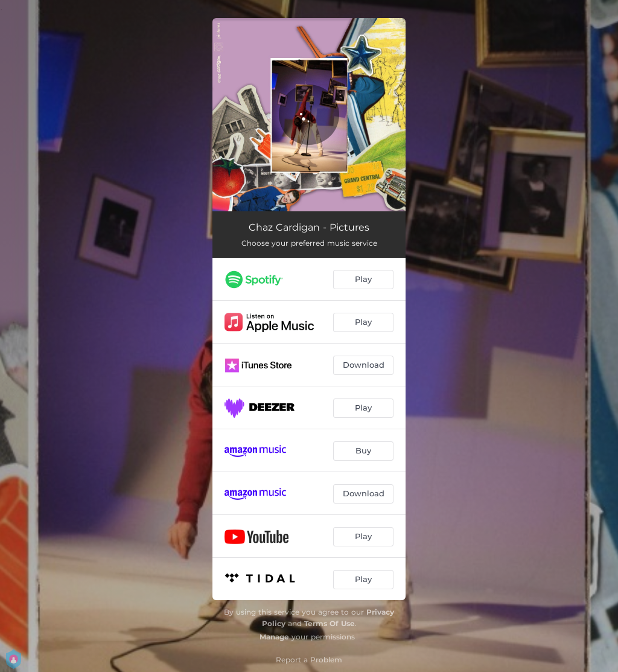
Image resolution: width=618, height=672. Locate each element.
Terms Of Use (330, 623)
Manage (274, 637)
